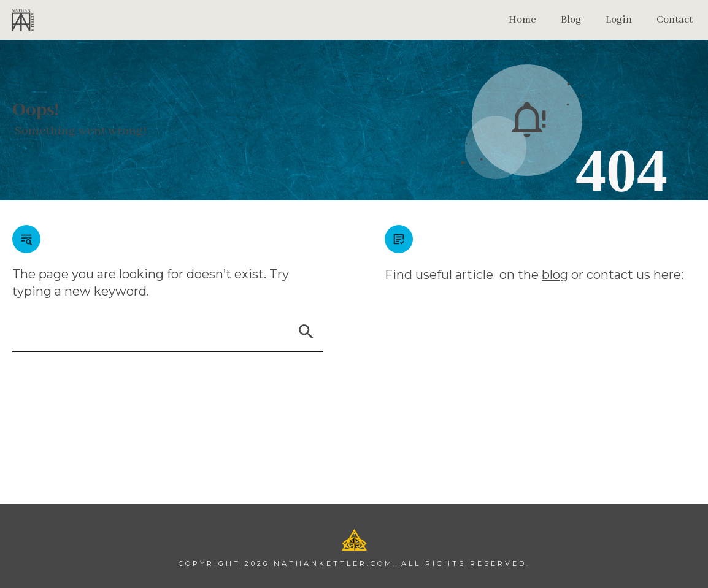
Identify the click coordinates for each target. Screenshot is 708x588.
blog (555, 275)
